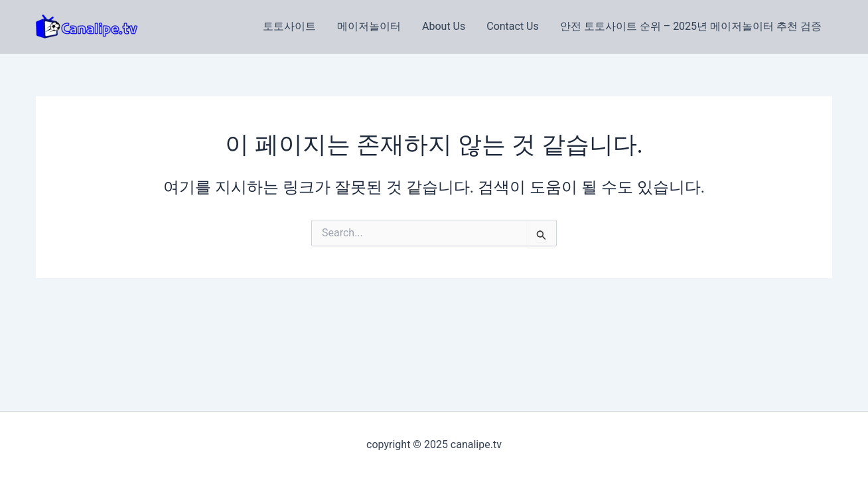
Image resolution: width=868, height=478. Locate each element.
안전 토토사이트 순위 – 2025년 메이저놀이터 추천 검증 (691, 26)
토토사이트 (289, 26)
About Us (444, 26)
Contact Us (513, 26)
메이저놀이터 (369, 26)
